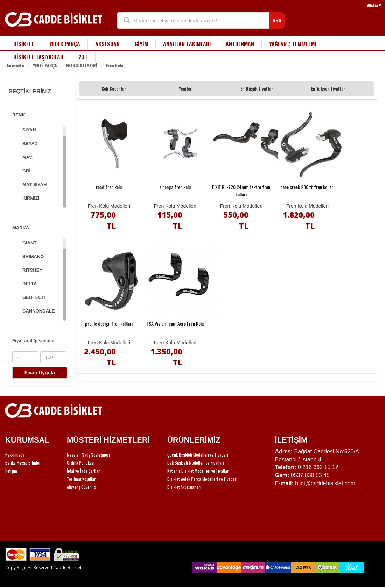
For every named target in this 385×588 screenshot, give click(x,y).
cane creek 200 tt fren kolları (307, 187)
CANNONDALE (38, 311)
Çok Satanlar (114, 89)
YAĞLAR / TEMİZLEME (293, 44)
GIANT (29, 243)
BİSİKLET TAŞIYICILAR (38, 57)
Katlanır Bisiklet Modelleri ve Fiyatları (198, 471)
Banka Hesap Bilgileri (23, 463)
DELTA (30, 284)
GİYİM (141, 44)
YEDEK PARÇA (65, 44)
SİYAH (29, 130)
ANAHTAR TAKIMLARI (187, 44)
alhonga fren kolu (175, 187)
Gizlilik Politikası (81, 463)
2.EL (83, 57)
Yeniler (185, 89)
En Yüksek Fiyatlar (328, 89)
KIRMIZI (31, 198)
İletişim (11, 471)
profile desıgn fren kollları (109, 324)
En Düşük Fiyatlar (257, 89)
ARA (277, 20)
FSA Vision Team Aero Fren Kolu (175, 324)
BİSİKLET (24, 44)
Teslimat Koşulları (82, 479)
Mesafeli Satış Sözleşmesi (88, 455)
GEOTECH (34, 297)
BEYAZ (30, 144)
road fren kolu (109, 187)
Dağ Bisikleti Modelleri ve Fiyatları (196, 463)
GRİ (26, 171)
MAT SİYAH (34, 184)
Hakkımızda (15, 455)
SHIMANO (33, 256)
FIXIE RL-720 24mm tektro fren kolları (241, 191)
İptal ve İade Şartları (84, 471)
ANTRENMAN (240, 44)
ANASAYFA (374, 5)
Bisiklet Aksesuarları (184, 487)
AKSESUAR (107, 44)
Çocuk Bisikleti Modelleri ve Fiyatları (198, 455)
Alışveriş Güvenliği (82, 487)
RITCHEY (32, 270)
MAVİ (28, 157)
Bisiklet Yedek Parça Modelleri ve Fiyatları (202, 479)
